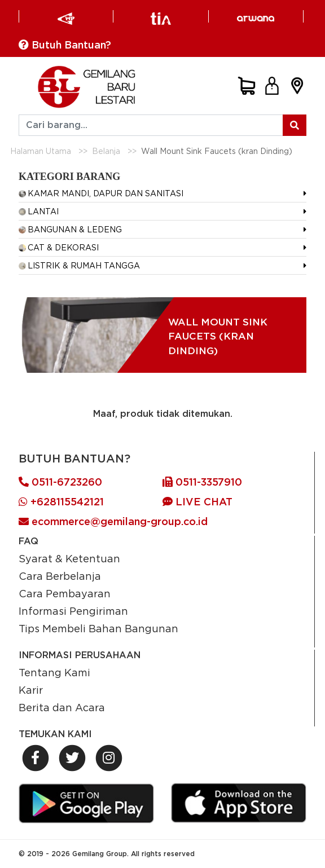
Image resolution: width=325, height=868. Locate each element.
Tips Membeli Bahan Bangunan (98, 628)
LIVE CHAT (197, 502)
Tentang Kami (54, 672)
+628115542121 (61, 502)
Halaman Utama (41, 151)
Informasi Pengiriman (73, 611)
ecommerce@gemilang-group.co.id (113, 521)
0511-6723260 (60, 482)
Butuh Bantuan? (65, 45)
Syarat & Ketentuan (69, 558)
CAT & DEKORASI (59, 247)
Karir (31, 690)
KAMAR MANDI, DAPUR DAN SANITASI (101, 193)
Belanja (106, 151)
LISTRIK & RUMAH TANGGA (79, 265)
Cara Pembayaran (65, 593)
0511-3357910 (202, 482)
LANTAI (39, 211)
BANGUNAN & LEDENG (70, 229)
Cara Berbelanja (60, 576)
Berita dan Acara (62, 707)
